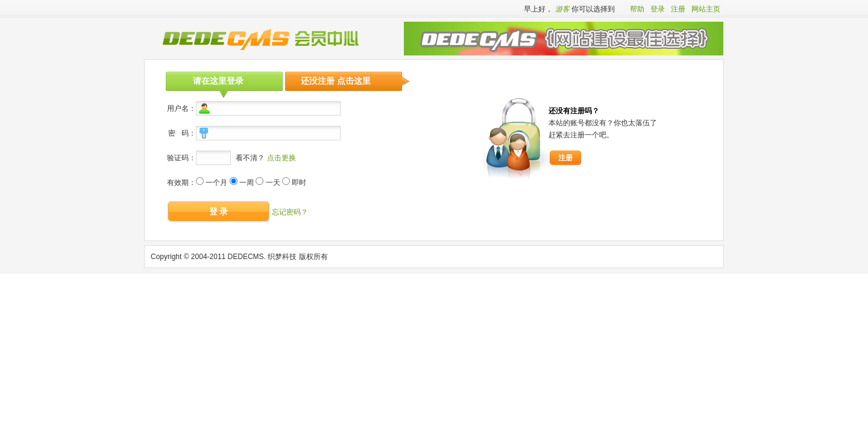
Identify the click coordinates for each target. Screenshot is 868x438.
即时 (299, 183)
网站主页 (706, 9)
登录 (658, 9)
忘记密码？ (290, 212)
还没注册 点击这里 (336, 81)
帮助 (637, 9)
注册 (678, 9)
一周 (247, 183)
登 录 (219, 211)
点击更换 (281, 158)
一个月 (216, 183)
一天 (273, 183)
